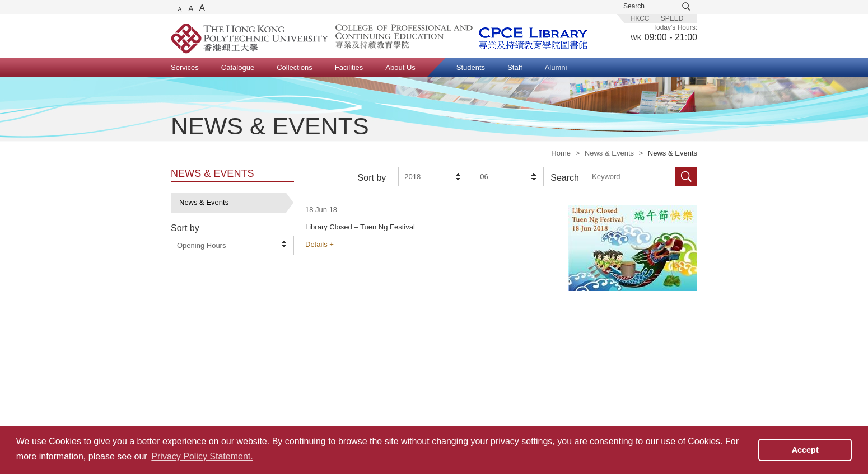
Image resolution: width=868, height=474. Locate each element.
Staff (515, 67)
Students (471, 67)
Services (185, 67)
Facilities (349, 67)
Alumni (556, 67)
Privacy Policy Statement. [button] (202, 456)
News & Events (609, 153)
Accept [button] (805, 450)
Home (561, 153)
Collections (295, 67)
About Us (400, 67)
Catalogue (238, 67)
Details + (319, 244)
